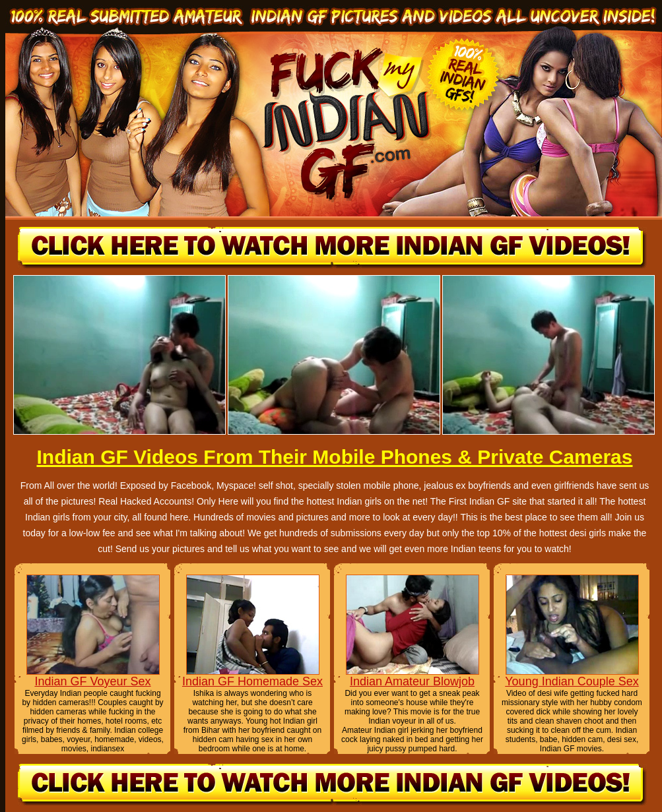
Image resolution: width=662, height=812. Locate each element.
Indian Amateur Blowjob (412, 681)
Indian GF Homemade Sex (252, 681)
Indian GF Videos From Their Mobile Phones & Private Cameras (334, 457)
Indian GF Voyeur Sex (92, 681)
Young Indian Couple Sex (572, 681)
